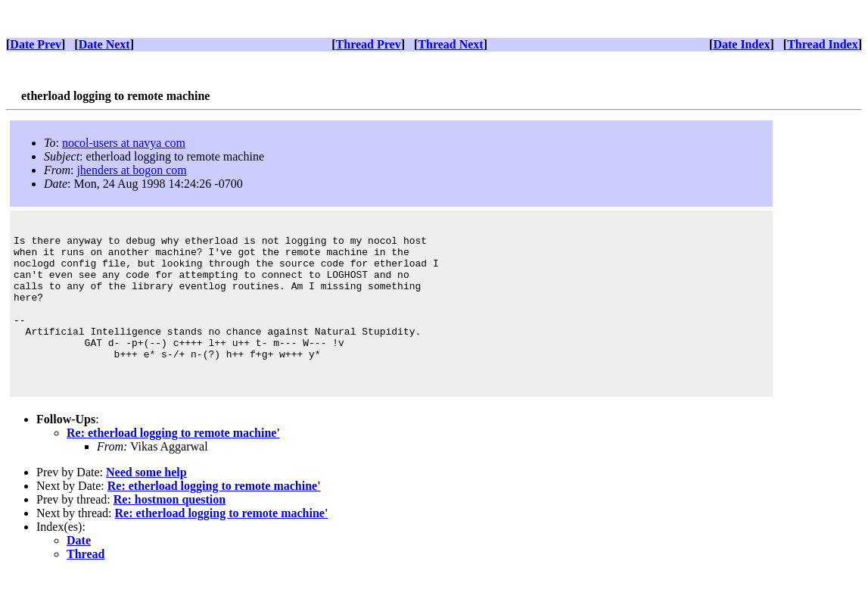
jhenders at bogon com (131, 170)
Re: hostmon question (170, 531)
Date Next (104, 44)
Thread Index (823, 44)
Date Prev (36, 44)
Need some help (146, 504)
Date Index (741, 44)
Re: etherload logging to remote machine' (173, 465)
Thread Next (450, 44)
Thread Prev (369, 44)
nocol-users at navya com (124, 143)
